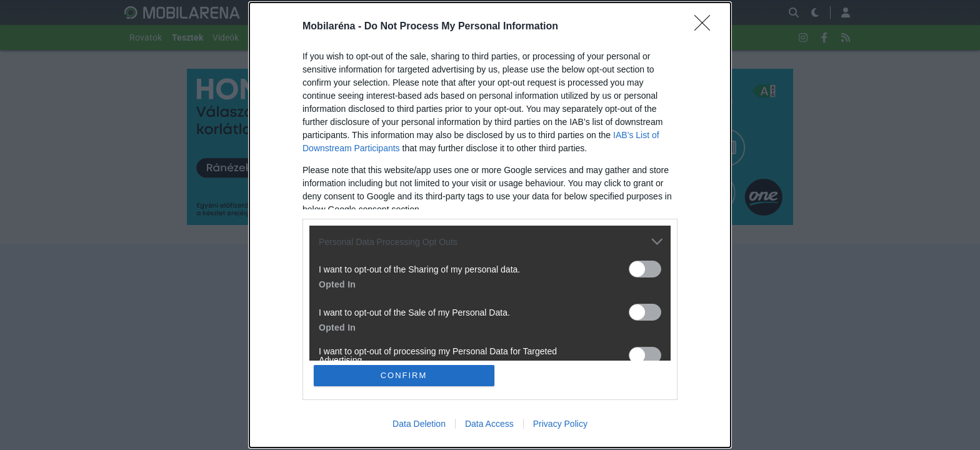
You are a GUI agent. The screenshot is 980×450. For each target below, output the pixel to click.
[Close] (706, 27)
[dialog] (490, 225)
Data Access (489, 424)
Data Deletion (419, 424)
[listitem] (490, 242)
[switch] (645, 269)
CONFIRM (404, 375)
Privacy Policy (560, 424)
